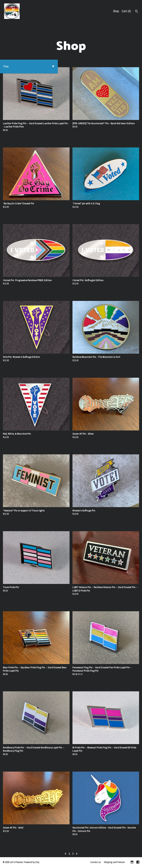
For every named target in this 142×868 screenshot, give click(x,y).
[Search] (137, 12)
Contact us (96, 862)
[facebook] (138, 863)
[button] (29, 67)
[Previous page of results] (66, 854)
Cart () (126, 11)
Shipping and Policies (114, 862)
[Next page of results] (77, 854)
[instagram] (132, 863)
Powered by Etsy (32, 862)
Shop (116, 11)
